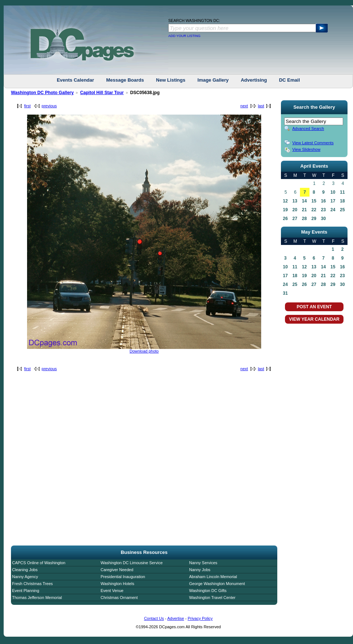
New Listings (171, 80)
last (261, 106)
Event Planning (26, 591)
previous (49, 106)
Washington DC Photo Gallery (42, 93)
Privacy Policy (200, 618)
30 (323, 219)
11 (342, 192)
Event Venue (112, 591)
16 (323, 201)
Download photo (144, 351)
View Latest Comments (313, 143)
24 (333, 210)
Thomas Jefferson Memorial (37, 598)
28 (304, 219)
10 (333, 192)
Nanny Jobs (200, 570)
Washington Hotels (117, 584)
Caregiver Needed (117, 570)
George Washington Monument (217, 584)
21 (304, 210)
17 (333, 201)
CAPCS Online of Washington (39, 563)
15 (314, 201)
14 (304, 201)
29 (314, 219)
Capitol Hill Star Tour (102, 93)
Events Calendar (75, 80)
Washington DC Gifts (208, 591)
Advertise (176, 618)
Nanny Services (203, 563)
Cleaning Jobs (25, 570)
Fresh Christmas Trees (32, 584)
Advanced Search (308, 129)
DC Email (290, 80)
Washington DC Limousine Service (132, 563)
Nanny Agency (25, 577)
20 (295, 210)
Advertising (254, 80)
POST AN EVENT (314, 307)
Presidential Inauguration (123, 577)
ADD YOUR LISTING (184, 36)
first (27, 106)
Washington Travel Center (212, 598)
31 (285, 293)
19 (285, 210)
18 (342, 201)
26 (285, 219)
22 (314, 210)
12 (285, 201)
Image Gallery (213, 80)
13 (295, 201)
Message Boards (125, 80)
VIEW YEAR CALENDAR (314, 319)
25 (342, 210)
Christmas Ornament (119, 598)
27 (295, 219)
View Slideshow (306, 149)
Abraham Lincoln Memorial (213, 577)
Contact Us (154, 618)
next (244, 106)
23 (323, 210)
